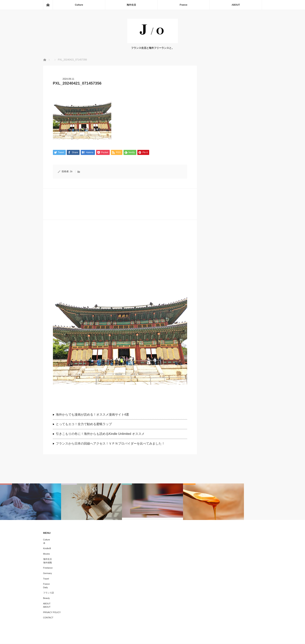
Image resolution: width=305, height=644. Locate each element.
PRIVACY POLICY (52, 613)
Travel (46, 579)
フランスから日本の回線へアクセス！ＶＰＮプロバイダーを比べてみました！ (112, 444)
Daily (46, 588)
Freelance (48, 568)
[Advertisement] (120, 257)
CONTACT (48, 618)
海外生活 (131, 5)
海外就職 (47, 563)
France (184, 5)
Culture (79, 5)
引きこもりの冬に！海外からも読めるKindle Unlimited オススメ (100, 434)
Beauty (46, 598)
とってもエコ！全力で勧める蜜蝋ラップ (84, 424)
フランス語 (49, 593)
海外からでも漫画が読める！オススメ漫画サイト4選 (92, 415)
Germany (48, 573)
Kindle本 (47, 549)
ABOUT (236, 5)
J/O (150, 638)
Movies (47, 554)
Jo (71, 172)
